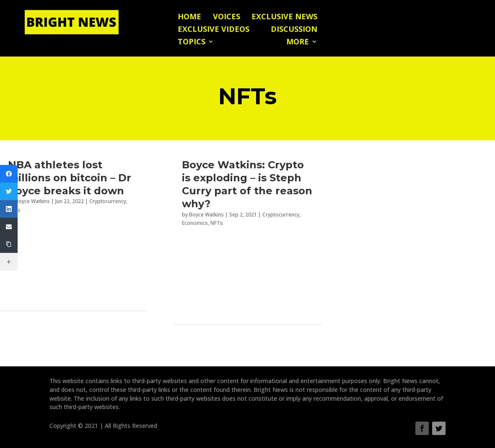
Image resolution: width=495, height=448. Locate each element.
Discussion (294, 30)
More (298, 42)
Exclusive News (284, 17)
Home (189, 17)
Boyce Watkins (32, 201)
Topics (192, 42)
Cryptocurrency (108, 201)
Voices (227, 17)
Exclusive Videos (214, 30)
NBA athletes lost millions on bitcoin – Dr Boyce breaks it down (70, 178)
